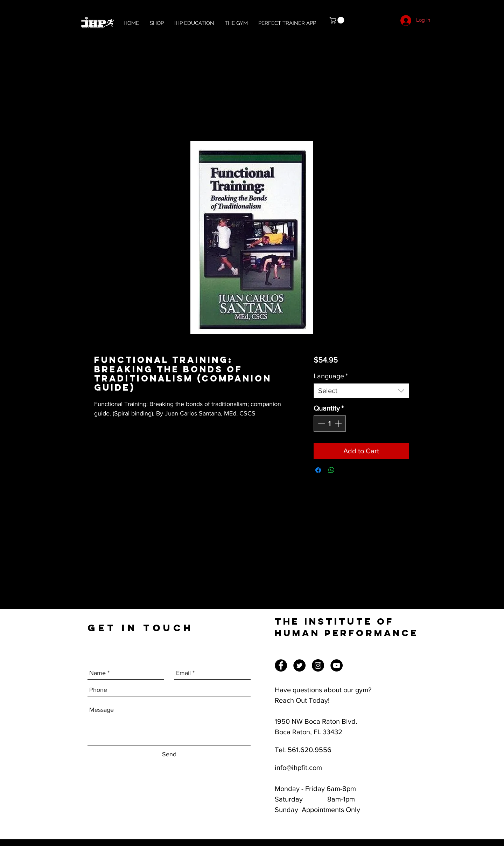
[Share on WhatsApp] (331, 470)
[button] (338, 20)
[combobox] (361, 391)
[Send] (169, 754)
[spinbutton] (330, 424)
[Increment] (339, 424)
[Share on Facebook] (318, 470)
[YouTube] (337, 665)
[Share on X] (345, 470)
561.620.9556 (310, 750)
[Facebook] (281, 665)
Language (331, 376)
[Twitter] (299, 665)
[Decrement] (321, 424)
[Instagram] (318, 665)
